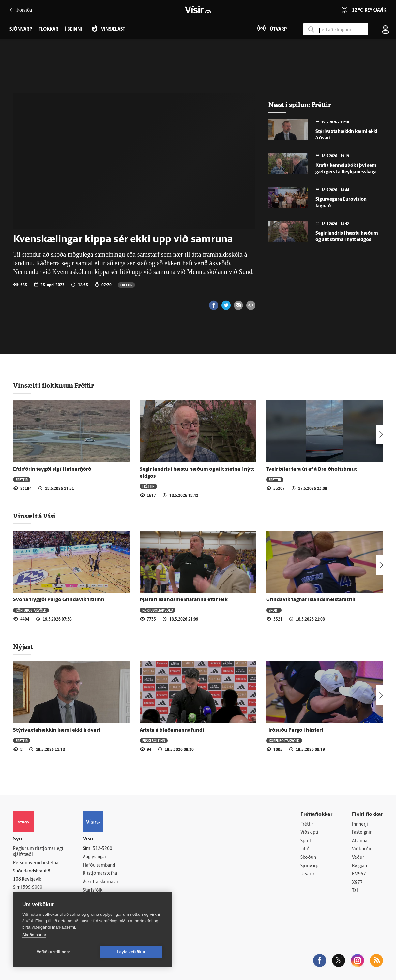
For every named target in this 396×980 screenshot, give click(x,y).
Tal (355, 891)
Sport (274, 610)
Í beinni (74, 29)
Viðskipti (309, 833)
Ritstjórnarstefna (100, 874)
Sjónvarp (309, 866)
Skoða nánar (34, 935)
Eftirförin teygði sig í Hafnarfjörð (52, 469)
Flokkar (48, 29)
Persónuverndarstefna (36, 863)
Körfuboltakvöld (31, 610)
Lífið (305, 849)
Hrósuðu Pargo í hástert (295, 730)
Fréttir (126, 285)
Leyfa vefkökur (131, 952)
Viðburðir (362, 849)
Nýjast (23, 647)
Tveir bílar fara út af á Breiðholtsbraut (312, 469)
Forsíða (21, 10)
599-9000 (33, 888)
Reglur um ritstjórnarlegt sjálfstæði (38, 852)
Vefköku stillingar (54, 952)
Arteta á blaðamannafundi (172, 730)
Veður (358, 858)
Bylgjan (359, 866)
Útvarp (307, 874)
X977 (357, 883)
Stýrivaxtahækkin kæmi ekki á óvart (57, 730)
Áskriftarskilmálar (101, 882)
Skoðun (308, 858)
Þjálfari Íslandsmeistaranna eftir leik (184, 600)
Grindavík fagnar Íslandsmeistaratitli (311, 600)
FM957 (359, 874)
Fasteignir (362, 833)
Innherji (360, 824)
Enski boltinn (154, 740)
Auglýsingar (95, 857)
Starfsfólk (93, 891)
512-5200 (102, 849)
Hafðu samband (99, 865)
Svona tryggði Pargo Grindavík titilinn (59, 600)
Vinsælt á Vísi (34, 516)
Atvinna (360, 841)
